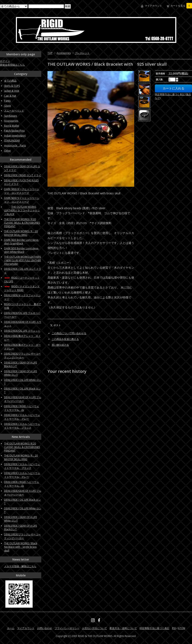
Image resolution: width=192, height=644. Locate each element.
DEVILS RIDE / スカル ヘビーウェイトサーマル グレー (22, 417)
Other (8, 151)
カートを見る (181, 6)
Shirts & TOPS (12, 86)
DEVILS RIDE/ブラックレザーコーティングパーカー (22, 356)
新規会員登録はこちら (12, 65)
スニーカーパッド (14, 111)
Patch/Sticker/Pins (14, 131)
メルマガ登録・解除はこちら (20, 566)
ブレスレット (82, 53)
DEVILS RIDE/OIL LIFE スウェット (22, 331)
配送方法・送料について (123, 628)
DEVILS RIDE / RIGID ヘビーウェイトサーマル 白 (22, 408)
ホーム (11, 628)
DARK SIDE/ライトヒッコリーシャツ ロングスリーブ (22, 200)
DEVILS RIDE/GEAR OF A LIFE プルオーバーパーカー (23, 399)
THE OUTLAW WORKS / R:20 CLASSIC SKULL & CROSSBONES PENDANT (22, 223)
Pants (7, 101)
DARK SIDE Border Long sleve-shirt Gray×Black (22, 242)
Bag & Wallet (12, 126)
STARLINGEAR (12, 141)
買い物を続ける (60, 345)
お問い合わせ (45, 628)
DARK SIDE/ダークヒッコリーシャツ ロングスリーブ (22, 191)
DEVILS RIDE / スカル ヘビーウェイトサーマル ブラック (22, 426)
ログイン (5, 61)
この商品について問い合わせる (69, 333)
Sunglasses (11, 116)
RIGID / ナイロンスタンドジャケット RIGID (22, 288)
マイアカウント (153, 6)
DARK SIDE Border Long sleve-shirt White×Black (22, 250)
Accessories (64, 53)
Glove (8, 106)
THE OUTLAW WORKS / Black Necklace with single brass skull (21, 547)
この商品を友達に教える (65, 339)
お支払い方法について (95, 628)
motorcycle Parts (15, 146)
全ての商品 (10, 81)
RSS (174, 628)
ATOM (182, 628)
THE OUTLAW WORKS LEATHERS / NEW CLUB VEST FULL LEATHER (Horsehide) (23, 260)
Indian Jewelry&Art (15, 136)
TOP (50, 53)
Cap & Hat (10, 96)
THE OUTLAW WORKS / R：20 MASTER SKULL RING (21, 233)
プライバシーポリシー (67, 628)
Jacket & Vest (12, 91)
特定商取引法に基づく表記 (154, 628)
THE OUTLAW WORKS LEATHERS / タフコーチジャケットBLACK (22, 210)
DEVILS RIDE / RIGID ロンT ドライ (23, 175)
